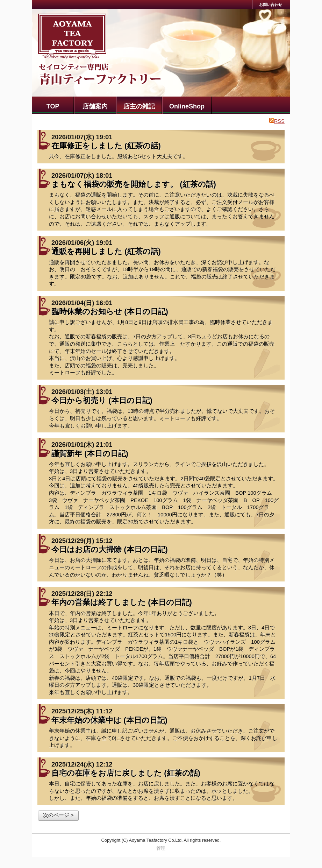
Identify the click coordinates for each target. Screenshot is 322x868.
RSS (277, 121)
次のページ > (58, 815)
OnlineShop (187, 106)
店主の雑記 (139, 106)
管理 (161, 848)
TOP (53, 106)
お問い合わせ (271, 5)
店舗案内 (95, 106)
